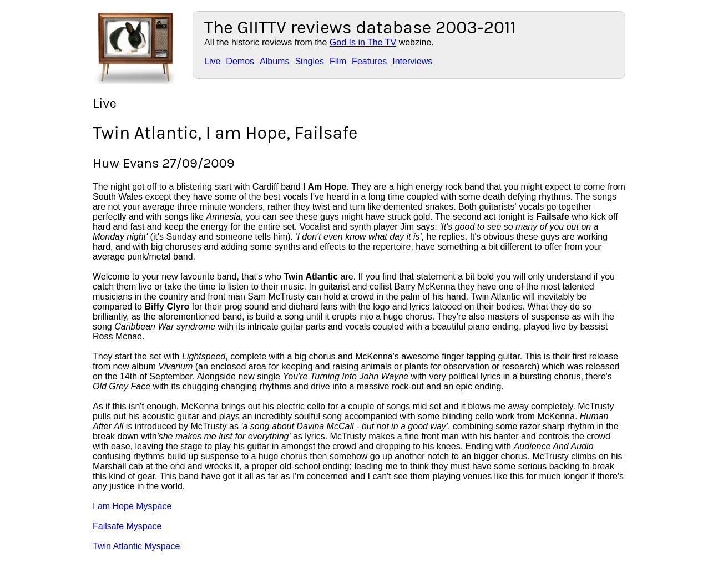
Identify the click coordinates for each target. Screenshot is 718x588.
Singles (309, 61)
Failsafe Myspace (127, 526)
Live (212, 61)
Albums (274, 61)
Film (338, 61)
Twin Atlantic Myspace (136, 546)
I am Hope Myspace (132, 506)
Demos (240, 61)
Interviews (412, 61)
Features (369, 61)
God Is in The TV (363, 42)
